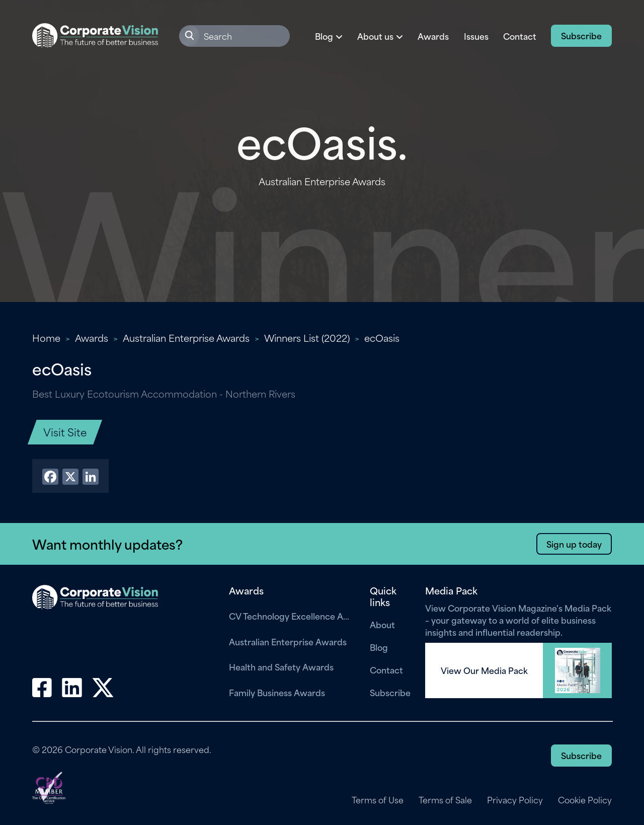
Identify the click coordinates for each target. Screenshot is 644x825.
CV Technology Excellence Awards (292, 616)
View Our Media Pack (484, 670)
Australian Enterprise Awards (186, 338)
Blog (379, 647)
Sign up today (574, 544)
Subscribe (581, 35)
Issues (476, 36)
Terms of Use (378, 800)
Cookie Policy (585, 800)
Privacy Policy (515, 800)
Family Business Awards (277, 692)
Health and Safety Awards (281, 666)
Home (46, 338)
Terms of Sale (445, 800)
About (382, 624)
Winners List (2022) (307, 338)
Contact (520, 36)
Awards (433, 36)
